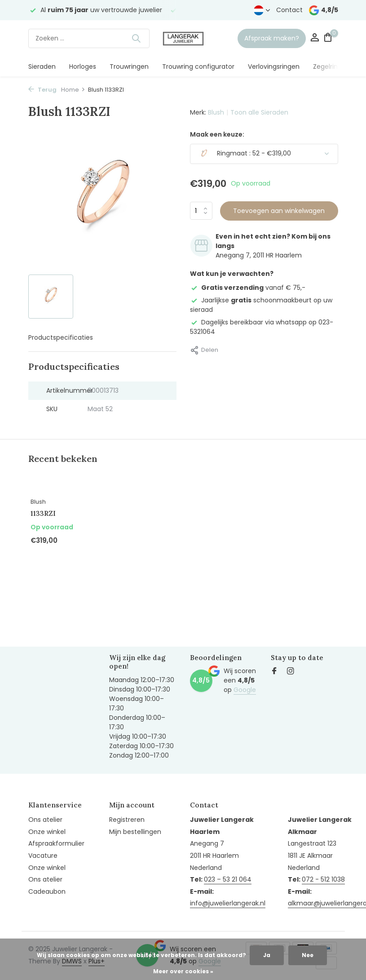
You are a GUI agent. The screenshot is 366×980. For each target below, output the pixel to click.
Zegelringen (331, 67)
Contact (289, 10)
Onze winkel (47, 832)
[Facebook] (274, 672)
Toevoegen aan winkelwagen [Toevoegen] (279, 211)
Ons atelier (45, 820)
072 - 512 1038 (323, 879)
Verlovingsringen (274, 67)
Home (73, 90)
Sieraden (42, 67)
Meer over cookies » (183, 971)
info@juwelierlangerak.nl (228, 903)
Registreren (127, 820)
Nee (308, 955)
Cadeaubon (47, 891)
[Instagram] (291, 672)
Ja (267, 955)
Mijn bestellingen (135, 832)
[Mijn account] (315, 38)
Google (245, 690)
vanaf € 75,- (248, 288)
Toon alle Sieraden (259, 112)
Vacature (43, 856)
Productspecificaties (61, 337)
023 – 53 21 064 (228, 879)
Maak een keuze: (217, 134)
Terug (42, 90)
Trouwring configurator (198, 67)
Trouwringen (129, 67)
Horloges (83, 67)
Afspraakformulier (56, 843)
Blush (216, 112)
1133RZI (43, 513)
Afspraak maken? (272, 38)
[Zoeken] (89, 38)
